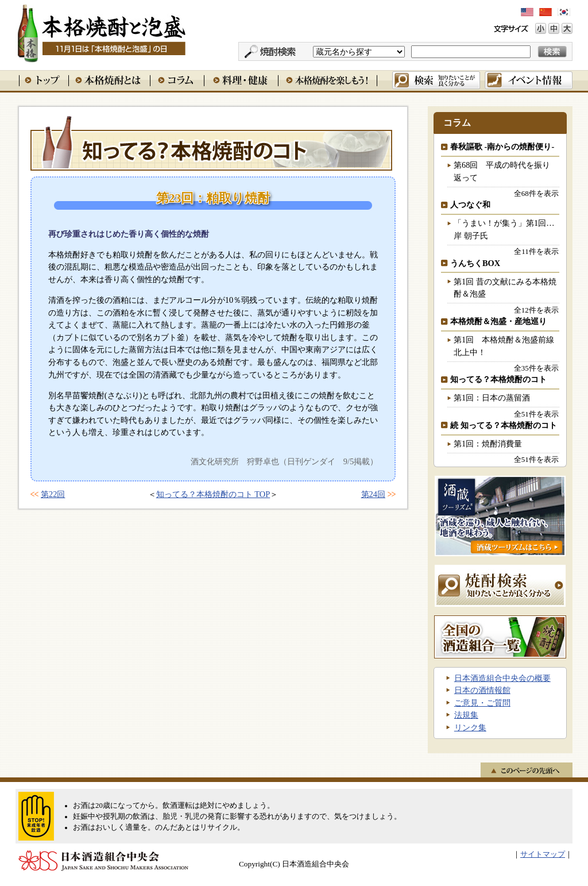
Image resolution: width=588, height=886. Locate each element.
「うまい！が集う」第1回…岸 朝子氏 (504, 229)
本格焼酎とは (109, 80)
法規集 (466, 715)
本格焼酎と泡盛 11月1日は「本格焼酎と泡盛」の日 (101, 32)
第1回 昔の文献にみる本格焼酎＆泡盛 (505, 288)
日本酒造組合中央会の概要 (502, 678)
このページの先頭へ (527, 770)
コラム (177, 80)
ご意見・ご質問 (482, 703)
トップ (44, 80)
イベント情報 (529, 80)
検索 (436, 80)
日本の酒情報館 (482, 690)
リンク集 (470, 727)
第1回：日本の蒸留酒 (492, 398)
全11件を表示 (536, 251)
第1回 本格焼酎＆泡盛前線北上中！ (504, 346)
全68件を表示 (536, 193)
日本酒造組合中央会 (103, 861)
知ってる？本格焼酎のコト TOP (213, 494)
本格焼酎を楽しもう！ (328, 80)
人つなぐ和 (470, 205)
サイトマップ (543, 854)
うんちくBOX (475, 263)
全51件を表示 (536, 414)
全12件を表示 (536, 310)
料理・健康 (241, 80)
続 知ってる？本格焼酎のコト (504, 425)
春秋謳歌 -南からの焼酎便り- (502, 147)
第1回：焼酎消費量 (488, 444)
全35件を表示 (536, 368)
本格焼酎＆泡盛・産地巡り (498, 321)
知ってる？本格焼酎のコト (211, 143)
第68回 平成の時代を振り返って (502, 171)
